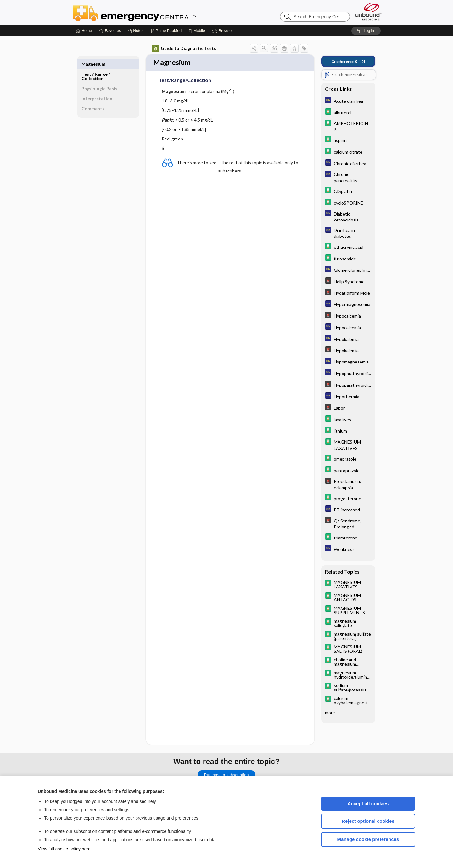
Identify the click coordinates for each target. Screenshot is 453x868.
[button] (223, 31)
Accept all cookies (368, 803)
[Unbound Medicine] (368, 11)
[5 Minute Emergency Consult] (348, 281)
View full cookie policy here (64, 849)
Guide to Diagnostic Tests (184, 48)
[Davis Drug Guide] (348, 112)
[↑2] (348, 61)
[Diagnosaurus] (348, 101)
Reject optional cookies (368, 821)
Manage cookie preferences (368, 839)
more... (331, 713)
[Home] (84, 31)
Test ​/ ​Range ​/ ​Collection (96, 66)
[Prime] (166, 31)
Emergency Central (151, 13)
